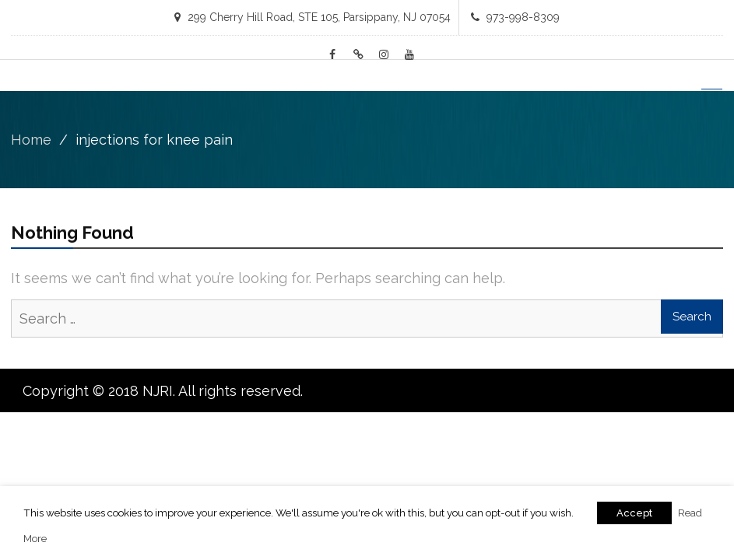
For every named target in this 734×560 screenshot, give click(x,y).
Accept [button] (634, 513)
